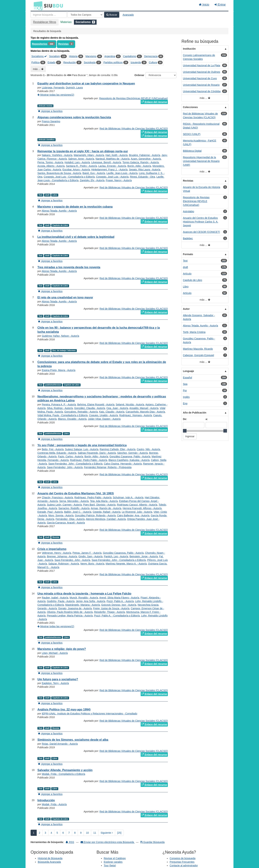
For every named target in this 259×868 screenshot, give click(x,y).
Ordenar (139, 75)
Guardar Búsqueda (153, 842)
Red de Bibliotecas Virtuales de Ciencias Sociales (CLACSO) (134, 129)
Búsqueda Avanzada (49, 862)
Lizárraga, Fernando (53, 88)
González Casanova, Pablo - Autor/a (130, 456)
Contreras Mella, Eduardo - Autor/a (57, 453)
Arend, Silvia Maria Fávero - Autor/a (119, 598)
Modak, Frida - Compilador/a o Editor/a (63, 774)
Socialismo (39, 56)
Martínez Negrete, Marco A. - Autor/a (126, 564)
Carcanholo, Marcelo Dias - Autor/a (145, 412)
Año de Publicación (195, 413)
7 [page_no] (69, 833)
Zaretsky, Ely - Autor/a (92, 180)
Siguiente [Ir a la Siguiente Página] (107, 833)
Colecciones (190, 107)
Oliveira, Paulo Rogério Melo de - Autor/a (70, 612)
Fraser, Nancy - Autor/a (119, 180)
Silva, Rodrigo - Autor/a (60, 408)
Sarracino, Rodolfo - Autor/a (74, 508)
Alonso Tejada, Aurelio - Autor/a (59, 211)
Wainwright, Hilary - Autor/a (89, 155)
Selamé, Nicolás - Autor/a (130, 405)
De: (185, 419)
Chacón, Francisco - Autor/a (57, 497)
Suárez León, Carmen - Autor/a (64, 505)
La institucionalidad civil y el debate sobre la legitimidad (76, 237)
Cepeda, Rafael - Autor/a (106, 512)
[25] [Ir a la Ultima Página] (119, 833)
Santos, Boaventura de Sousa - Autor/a (59, 173)
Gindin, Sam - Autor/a (90, 556)
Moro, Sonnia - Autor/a (61, 515)
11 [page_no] (95, 833)
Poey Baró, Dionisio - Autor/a (99, 505)
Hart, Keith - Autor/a (116, 155)
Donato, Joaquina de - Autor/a (75, 608)
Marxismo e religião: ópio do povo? (62, 649)
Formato (188, 254)
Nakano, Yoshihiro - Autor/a (57, 155)
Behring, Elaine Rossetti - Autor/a (96, 405)
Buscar (112, 15)
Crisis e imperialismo (52, 549)
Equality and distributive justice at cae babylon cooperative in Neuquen (86, 84)
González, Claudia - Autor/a (90, 408)
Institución (189, 49)
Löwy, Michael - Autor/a (55, 653)
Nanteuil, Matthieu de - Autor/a (113, 159)
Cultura (153, 62)
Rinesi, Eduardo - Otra (142, 177)
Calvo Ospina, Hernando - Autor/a (123, 464)
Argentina (110, 56)
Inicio (204, 5)
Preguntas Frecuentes (182, 862)
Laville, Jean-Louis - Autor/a (122, 173)
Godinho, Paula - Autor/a (61, 601)
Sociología (90, 62)
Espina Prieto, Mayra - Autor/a (59, 370)
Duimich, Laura (74, 88)
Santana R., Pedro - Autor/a (81, 166)
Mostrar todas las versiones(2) (56, 95)
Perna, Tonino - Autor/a (50, 162)
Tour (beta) (110, 865)
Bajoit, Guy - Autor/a (94, 173)
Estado (52, 62)
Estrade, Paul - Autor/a (50, 512)
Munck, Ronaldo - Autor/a (84, 598)
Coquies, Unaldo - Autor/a (103, 415)
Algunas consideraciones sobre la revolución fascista (74, 117)
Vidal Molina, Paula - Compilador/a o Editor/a (63, 415)
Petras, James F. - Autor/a (87, 553)
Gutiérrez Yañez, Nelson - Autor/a (60, 336)
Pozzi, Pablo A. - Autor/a (120, 601)
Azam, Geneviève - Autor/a (146, 159)
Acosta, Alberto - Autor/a (51, 166)
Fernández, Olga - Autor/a (70, 519)
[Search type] (85, 15)
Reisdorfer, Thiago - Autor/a (109, 612)
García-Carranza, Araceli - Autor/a (66, 523)
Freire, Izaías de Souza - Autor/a (111, 608)
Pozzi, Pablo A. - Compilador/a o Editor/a (117, 616)
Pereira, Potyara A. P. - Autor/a (59, 405)
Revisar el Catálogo (115, 858)
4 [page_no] (51, 833)
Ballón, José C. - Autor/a (78, 512)
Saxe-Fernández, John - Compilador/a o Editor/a (75, 464)
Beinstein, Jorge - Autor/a (144, 556)
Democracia (151, 56)
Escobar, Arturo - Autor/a (76, 170)
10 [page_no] (87, 833)
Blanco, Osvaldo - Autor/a (72, 419)
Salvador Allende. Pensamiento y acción (65, 770)
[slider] (185, 431)
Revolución (70, 62)
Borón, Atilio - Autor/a (139, 166)
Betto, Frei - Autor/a (53, 449)
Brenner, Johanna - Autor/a (62, 556)
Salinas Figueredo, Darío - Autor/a (97, 453)
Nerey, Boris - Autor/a (92, 564)
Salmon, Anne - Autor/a (81, 159)
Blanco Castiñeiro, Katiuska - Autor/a (129, 460)
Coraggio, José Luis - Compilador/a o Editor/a (69, 177)
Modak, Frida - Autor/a (54, 804)
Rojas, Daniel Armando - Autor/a (60, 744)
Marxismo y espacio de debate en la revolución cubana (75, 207)
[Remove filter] (94, 22)
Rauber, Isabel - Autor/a (55, 598)
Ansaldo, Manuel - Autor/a (144, 408)
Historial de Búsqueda (50, 858)
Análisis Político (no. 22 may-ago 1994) (64, 710)
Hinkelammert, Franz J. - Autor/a (110, 170)
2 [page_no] (40, 833)
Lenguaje (188, 371)
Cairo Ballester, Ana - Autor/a (133, 515)
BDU (37, 6)
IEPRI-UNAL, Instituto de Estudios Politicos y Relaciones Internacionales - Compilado (89, 714)
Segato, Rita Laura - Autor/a (145, 170)
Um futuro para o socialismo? (58, 679)
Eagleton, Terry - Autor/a (55, 683)
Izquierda (136, 62)
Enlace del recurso (154, 102)
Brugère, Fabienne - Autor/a (145, 155)
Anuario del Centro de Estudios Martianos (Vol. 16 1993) (76, 493)
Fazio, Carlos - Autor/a (70, 456)
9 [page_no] (81, 833)
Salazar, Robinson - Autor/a (64, 564)
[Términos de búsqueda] (49, 15)
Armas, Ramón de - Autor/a (106, 508)
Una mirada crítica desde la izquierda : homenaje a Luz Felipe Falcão (84, 594)
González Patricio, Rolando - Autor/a (95, 515)
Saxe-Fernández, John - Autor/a (65, 467)
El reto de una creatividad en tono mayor (65, 297)
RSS (70, 842)
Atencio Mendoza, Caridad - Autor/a (106, 519)
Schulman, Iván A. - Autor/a (128, 497)
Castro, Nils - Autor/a (148, 449)
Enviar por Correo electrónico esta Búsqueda (108, 842)
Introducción (46, 800)
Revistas (63, 44)
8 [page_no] (75, 833)
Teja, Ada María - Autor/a (104, 501)
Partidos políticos (113, 62)
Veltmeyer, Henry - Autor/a (56, 553)
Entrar (220, 5)
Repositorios (40, 44)
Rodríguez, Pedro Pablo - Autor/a (88, 460)
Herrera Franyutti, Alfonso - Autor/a (142, 508)
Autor (186, 309)
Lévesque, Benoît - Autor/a (106, 162)
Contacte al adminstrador (184, 865)
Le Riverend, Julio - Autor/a (137, 512)
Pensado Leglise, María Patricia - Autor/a (70, 616)
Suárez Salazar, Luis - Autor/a (82, 449)
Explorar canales (113, 862)
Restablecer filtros (45, 22)
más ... (38, 69)
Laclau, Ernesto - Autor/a (112, 166)
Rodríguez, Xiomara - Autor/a (136, 415)
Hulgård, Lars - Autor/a (77, 162)
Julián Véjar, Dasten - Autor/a (104, 419)
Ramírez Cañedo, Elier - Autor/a (117, 449)
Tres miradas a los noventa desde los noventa (69, 267)
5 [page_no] (57, 833)
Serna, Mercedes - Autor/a (74, 501)
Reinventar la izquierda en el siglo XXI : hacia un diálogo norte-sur (83, 151)
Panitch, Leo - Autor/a (116, 556)
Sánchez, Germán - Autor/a (133, 453)
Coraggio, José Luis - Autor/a (112, 177)
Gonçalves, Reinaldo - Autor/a (81, 412)
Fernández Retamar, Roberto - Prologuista (108, 467)
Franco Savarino (51, 121)
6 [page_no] (63, 833)
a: (207, 419)
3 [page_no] (46, 833)
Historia (73, 56)
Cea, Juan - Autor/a (117, 408)
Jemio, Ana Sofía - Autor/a (91, 601)
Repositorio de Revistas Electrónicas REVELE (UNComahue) (134, 98)
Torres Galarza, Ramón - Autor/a (141, 162)
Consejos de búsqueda (182, 858)
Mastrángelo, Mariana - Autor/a (83, 605)
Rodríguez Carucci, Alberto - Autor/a (137, 505)
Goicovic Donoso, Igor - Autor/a (119, 605)
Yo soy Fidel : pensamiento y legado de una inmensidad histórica (82, 445)
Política (36, 62)
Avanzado (128, 15)
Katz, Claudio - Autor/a (112, 412)
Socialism (54, 56)
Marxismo (91, 56)
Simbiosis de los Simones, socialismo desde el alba (73, 740)
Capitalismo (130, 56)
